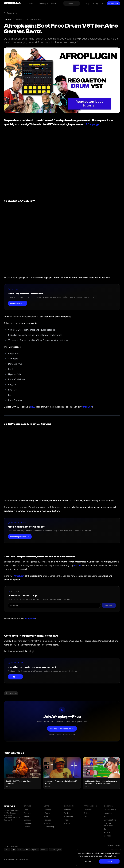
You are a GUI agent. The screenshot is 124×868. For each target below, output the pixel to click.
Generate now (18, 303)
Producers (88, 810)
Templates (28, 823)
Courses (27, 820)
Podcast (47, 820)
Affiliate (67, 823)
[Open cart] (103, 3)
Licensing (108, 813)
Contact (107, 836)
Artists (86, 813)
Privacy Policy (111, 856)
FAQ (106, 816)
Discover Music (110, 810)
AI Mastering (49, 827)
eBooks (47, 813)
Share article (11, 693)
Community (42, 3)
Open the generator (20, 537)
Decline (88, 861)
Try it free (15, 677)
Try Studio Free (113, 3)
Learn (54, 3)
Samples (27, 813)
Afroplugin (93, 124)
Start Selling (69, 816)
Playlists (67, 813)
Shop (30, 3)
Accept (109, 861)
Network (67, 810)
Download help (110, 820)
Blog (87, 3)
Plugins (27, 816)
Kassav (77, 565)
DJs (85, 816)
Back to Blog (10, 13)
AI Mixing (47, 823)
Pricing (96, 3)
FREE (33, 407)
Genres (27, 827)
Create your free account (62, 729)
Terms (106, 829)
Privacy (107, 832)
